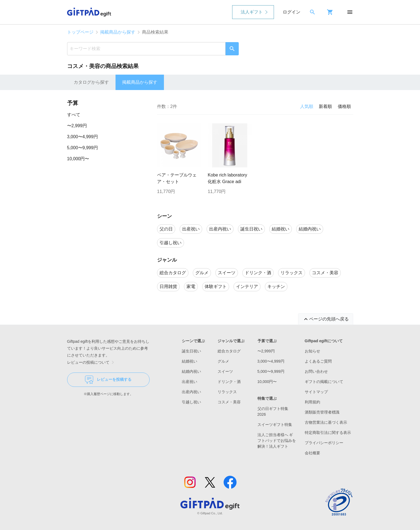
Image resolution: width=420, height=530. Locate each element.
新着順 (325, 106)
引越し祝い (191, 402)
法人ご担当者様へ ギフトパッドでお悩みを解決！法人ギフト (277, 441)
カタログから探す (91, 82)
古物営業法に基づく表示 (326, 422)
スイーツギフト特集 (275, 425)
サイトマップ (316, 392)
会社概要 (312, 453)
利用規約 (312, 402)
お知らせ (312, 351)
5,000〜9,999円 (83, 148)
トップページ (80, 32)
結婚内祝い (191, 371)
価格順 (344, 106)
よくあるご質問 (318, 361)
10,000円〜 (78, 159)
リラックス (227, 392)
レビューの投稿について (92, 362)
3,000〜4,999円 (83, 137)
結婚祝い (190, 361)
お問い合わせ (316, 371)
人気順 (307, 106)
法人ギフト (252, 12)
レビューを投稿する (108, 380)
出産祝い (190, 382)
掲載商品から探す (118, 32)
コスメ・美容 (229, 402)
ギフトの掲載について (324, 382)
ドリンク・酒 (229, 382)
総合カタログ (229, 351)
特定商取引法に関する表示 (328, 433)
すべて (74, 115)
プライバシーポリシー (324, 443)
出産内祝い (191, 392)
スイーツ (225, 371)
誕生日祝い (191, 351)
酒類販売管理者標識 (322, 412)
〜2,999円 (77, 126)
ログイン (292, 12)
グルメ (223, 361)
